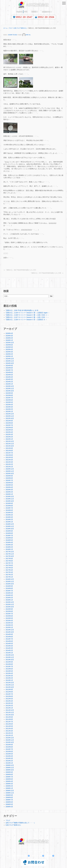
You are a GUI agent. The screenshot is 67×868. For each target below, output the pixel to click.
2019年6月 (9, 510)
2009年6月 (9, 779)
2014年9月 (9, 634)
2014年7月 (9, 639)
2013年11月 (10, 657)
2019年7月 (9, 508)
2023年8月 (9, 395)
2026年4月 (9, 333)
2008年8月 (9, 797)
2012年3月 (9, 703)
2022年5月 (9, 430)
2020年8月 (9, 478)
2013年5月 (9, 671)
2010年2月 (9, 761)
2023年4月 (9, 405)
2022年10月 (10, 418)
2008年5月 (9, 804)
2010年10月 (10, 742)
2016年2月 (9, 598)
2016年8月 (9, 588)
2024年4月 (9, 377)
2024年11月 (10, 361)
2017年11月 (10, 554)
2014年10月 (10, 632)
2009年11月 (10, 768)
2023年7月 (9, 398)
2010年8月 (9, 747)
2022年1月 (9, 439)
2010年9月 (9, 745)
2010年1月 (9, 763)
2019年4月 (9, 515)
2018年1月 (9, 549)
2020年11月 (10, 471)
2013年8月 (9, 664)
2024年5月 (9, 375)
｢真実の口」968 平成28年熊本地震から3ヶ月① (21, 270)
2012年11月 (10, 685)
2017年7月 (9, 563)
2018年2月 (9, 547)
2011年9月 (9, 717)
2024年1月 (9, 384)
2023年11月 (10, 388)
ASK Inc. (26, 35)
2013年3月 (9, 676)
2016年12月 (10, 579)
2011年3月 (9, 731)
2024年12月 (10, 359)
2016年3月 (9, 595)
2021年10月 (10, 446)
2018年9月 (9, 531)
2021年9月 (9, 448)
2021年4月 (9, 460)
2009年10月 (10, 770)
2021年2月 (9, 464)
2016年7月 (9, 591)
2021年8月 (9, 451)
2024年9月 (9, 366)
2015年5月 (9, 618)
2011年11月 (10, 712)
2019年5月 (9, 513)
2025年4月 (9, 349)
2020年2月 (9, 492)
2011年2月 (9, 733)
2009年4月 (9, 781)
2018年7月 (9, 536)
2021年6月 (9, 455)
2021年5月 (9, 457)
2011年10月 (10, 715)
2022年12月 (10, 414)
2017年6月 (9, 565)
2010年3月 (9, 758)
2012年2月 (9, 706)
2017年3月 (9, 572)
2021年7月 (9, 453)
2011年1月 (9, 735)
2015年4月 (9, 621)
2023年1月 (9, 411)
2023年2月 (9, 409)
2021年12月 (10, 441)
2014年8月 (9, 637)
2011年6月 (9, 724)
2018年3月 (9, 545)
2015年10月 (10, 607)
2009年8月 (9, 774)
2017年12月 (10, 552)
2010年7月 (9, 749)
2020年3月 (9, 490)
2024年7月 (9, 370)
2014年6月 (9, 641)
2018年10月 (10, 529)
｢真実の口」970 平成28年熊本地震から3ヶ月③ (46, 273)
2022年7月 (9, 425)
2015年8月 (9, 611)
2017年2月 (9, 575)
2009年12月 (10, 765)
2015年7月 (9, 614)
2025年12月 (10, 343)
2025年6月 (9, 345)
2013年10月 (10, 660)
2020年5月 (9, 485)
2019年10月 (10, 501)
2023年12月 (10, 386)
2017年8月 (9, 561)
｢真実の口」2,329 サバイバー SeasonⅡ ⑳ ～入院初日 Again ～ (28, 313)
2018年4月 (9, 542)
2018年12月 (10, 524)
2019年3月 (9, 517)
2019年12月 (10, 496)
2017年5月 (9, 568)
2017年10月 (10, 556)
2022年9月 (9, 421)
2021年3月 (9, 462)
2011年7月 (9, 722)
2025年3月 (9, 352)
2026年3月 (9, 336)
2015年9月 (9, 609)
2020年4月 (9, 487)
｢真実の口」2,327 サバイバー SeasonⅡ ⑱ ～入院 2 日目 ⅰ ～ (27, 317)
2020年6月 (9, 483)
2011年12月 (10, 710)
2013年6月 (9, 669)
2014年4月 (9, 646)
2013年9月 (9, 662)
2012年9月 (9, 689)
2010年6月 (9, 751)
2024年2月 (9, 382)
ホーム (5, 28)
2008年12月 (10, 791)
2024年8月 (9, 368)
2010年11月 (10, 740)
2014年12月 (10, 630)
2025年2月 (9, 354)
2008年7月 (9, 800)
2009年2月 (9, 786)
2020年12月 (10, 469)
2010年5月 (9, 754)
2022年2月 (9, 437)
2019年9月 (9, 503)
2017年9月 (9, 559)
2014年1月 (9, 653)
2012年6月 (9, 696)
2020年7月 (9, 480)
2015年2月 (9, 625)
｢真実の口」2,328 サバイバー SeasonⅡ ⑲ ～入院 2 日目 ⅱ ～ (27, 315)
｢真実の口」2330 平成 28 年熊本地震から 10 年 (22, 310)
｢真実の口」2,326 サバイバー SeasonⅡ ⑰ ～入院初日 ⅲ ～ (26, 320)
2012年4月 (9, 701)
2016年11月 (10, 581)
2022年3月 (9, 434)
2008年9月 (9, 795)
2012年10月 (10, 687)
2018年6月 (9, 538)
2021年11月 (10, 444)
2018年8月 (9, 533)
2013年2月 (9, 678)
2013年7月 (9, 666)
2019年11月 (10, 499)
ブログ (11, 28)
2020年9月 (9, 476)
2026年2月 (9, 338)
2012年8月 (9, 692)
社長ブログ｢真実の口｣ (20, 28)
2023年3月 (9, 407)
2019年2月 (9, 519)
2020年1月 (9, 494)
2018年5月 (9, 540)
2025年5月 (9, 347)
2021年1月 (9, 467)
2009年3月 (9, 784)
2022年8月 (9, 423)
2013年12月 (10, 655)
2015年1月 (9, 627)
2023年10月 (10, 391)
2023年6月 (9, 400)
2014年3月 (9, 648)
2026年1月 (9, 340)
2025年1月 (9, 356)
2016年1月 (9, 600)
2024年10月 (10, 363)
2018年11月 (10, 526)
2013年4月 (9, 673)
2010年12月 (10, 738)
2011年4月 (9, 729)
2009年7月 (9, 777)
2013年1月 (9, 680)
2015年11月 (10, 604)
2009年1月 (9, 788)
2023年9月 (9, 393)
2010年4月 (9, 756)
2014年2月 (9, 650)
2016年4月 (9, 593)
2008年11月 (10, 793)
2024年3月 (9, 379)
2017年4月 (9, 570)
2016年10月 (10, 584)
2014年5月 (9, 644)
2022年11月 (10, 416)
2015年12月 (10, 602)
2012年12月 (10, 683)
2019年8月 (9, 506)
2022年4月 (9, 432)
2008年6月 (9, 802)
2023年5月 (9, 402)
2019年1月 (9, 522)
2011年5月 (9, 726)
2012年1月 (9, 708)
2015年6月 (9, 616)
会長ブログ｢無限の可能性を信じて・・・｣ (20, 823)
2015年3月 (9, 623)
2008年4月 (9, 807)
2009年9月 (9, 772)
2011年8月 (9, 719)
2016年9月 (9, 586)
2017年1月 (9, 577)
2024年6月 (9, 372)
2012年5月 (9, 699)
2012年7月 (9, 694)
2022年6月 (9, 428)
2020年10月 (10, 473)
